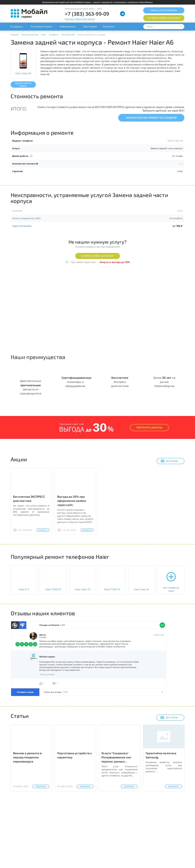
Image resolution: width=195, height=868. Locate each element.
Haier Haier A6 (175, 141)
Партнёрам (90, 26)
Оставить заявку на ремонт (98, 256)
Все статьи (169, 718)
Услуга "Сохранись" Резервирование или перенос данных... (116, 757)
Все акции (169, 461)
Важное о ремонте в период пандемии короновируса (27, 757)
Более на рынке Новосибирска (164, 382)
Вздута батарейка (22, 226)
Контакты (109, 26)
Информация (68, 26)
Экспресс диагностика (120, 382)
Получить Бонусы (149, 427)
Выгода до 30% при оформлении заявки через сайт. (72, 501)
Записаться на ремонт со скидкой (151, 118)
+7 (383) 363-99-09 (87, 14)
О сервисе (17, 26)
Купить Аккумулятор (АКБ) (27, 218)
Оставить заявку (164, 18)
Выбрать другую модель (23, 85)
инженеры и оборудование (76, 382)
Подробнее (43, 530)
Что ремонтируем (41, 26)
